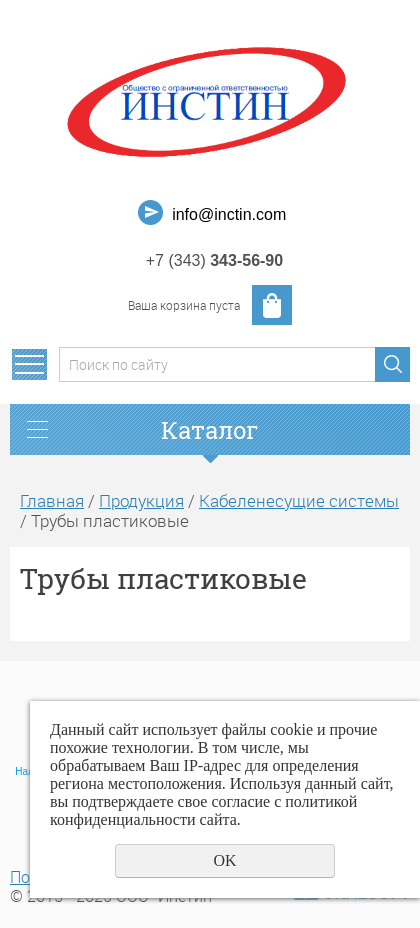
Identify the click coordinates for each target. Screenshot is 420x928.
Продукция (141, 500)
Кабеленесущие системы (299, 500)
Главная (52, 500)
